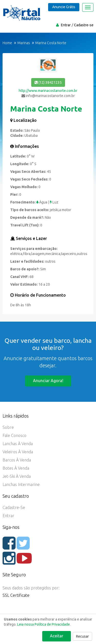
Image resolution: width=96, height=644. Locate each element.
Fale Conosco (14, 435)
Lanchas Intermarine (21, 484)
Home (7, 43)
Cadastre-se (84, 25)
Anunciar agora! (48, 381)
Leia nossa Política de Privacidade (44, 624)
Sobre (8, 427)
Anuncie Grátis (64, 7)
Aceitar (57, 636)
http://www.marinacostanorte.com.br (48, 91)
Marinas (24, 43)
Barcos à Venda (17, 460)
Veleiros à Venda (18, 452)
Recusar (82, 636)
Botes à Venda (16, 468)
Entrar (66, 25)
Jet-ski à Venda (17, 476)
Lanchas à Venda (18, 444)
